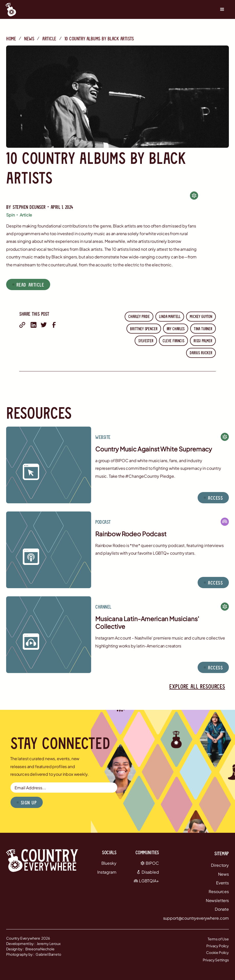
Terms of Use (218, 939)
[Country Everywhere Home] (11, 9)
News (29, 38)
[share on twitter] (44, 325)
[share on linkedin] (34, 325)
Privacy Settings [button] (216, 960)
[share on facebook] (54, 325)
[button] (222, 9)
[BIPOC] (194, 195)
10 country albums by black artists (99, 38)
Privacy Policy (218, 946)
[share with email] (22, 325)
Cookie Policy (217, 952)
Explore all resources (197, 686)
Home (11, 38)
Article (49, 38)
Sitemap (222, 853)
